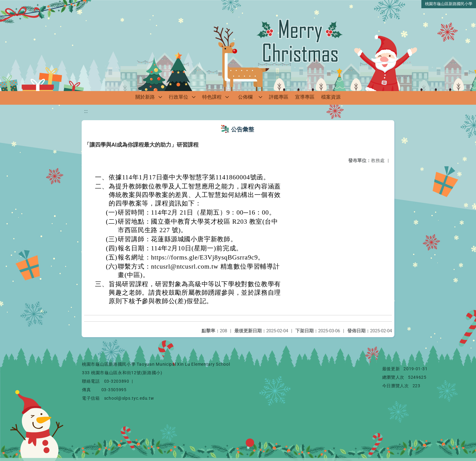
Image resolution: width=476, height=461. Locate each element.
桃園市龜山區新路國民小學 (449, 4)
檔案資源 (331, 97)
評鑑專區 (279, 97)
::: (86, 111)
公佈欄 (245, 97)
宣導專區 (305, 97)
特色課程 (212, 97)
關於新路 (145, 97)
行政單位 (178, 97)
